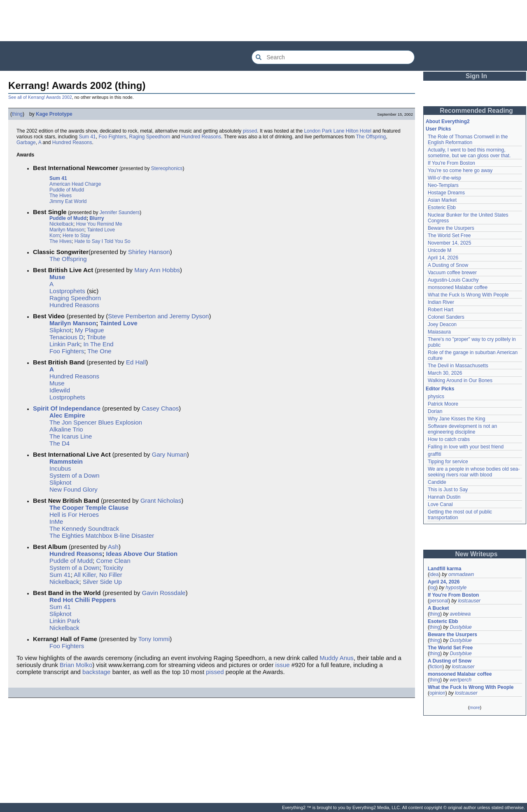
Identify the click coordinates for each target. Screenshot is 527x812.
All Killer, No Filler (98, 575)
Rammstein (66, 461)
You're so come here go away (460, 170)
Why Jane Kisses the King (456, 419)
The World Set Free (449, 236)
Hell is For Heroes (74, 514)
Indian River (441, 302)
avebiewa (460, 614)
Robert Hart (441, 310)
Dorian (435, 411)
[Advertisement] (263, 21)
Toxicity (113, 568)
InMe (56, 521)
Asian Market (442, 200)
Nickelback (61, 224)
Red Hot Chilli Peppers (83, 600)
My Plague (90, 330)
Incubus (60, 468)
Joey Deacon (442, 324)
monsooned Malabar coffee (458, 287)
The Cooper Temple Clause (89, 507)
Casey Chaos (160, 408)
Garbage (26, 142)
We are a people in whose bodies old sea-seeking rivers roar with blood (474, 472)
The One (99, 351)
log (433, 588)
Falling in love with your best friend (466, 447)
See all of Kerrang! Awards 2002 (40, 97)
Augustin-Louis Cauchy (453, 280)
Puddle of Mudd (67, 190)
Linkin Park (65, 344)
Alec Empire (67, 415)
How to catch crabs (449, 439)
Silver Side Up (102, 582)
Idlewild (60, 390)
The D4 (59, 443)
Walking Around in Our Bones (460, 380)
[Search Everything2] (333, 57)
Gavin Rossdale (164, 593)
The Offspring (371, 137)
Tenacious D (66, 337)
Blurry (97, 218)
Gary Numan (169, 454)
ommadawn (461, 574)
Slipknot (60, 330)
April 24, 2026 (444, 582)
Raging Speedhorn (149, 137)
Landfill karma (444, 569)
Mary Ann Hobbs (157, 270)
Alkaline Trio (66, 429)
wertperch (461, 680)
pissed (250, 131)
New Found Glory (73, 489)
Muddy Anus (337, 658)
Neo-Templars (443, 185)
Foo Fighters (112, 137)
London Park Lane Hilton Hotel (337, 131)
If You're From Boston (451, 163)
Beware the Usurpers (451, 228)
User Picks (438, 129)
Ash (113, 547)
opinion (437, 693)
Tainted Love (101, 230)
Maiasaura (439, 332)
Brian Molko (76, 665)
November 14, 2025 (449, 243)
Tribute (96, 337)
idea (434, 574)
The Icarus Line (71, 436)
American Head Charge (75, 184)
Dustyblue (461, 627)
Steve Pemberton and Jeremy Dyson (158, 316)
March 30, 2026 (445, 373)
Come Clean (113, 561)
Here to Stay (76, 236)
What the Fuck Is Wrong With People (468, 295)
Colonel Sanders (446, 317)
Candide (437, 482)
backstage (96, 672)
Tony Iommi (154, 639)
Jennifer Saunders (120, 212)
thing (17, 114)
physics (436, 397)
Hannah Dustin (444, 497)
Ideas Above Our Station (142, 554)
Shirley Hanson (149, 252)
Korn (55, 236)
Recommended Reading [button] (476, 111)
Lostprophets (67, 291)
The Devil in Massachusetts (458, 366)
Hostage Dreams (446, 193)
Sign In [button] (476, 76)
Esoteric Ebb (442, 208)
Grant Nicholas (161, 500)
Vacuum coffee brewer (452, 273)
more (475, 707)
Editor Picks (440, 389)
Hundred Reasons (201, 137)
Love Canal (440, 504)
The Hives (61, 196)
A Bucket (438, 608)
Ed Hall (136, 362)
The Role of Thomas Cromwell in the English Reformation (468, 140)
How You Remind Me (99, 224)
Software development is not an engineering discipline (462, 429)
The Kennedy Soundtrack (84, 528)
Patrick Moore (443, 404)
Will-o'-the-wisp (444, 178)
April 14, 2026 (443, 258)
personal (439, 601)
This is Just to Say (448, 490)
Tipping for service (448, 462)
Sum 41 (87, 137)
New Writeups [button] (477, 554)
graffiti (434, 454)
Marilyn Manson (67, 230)
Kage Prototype (54, 114)
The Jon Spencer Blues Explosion (96, 422)
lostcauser (469, 601)
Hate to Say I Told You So (103, 241)
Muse (57, 277)
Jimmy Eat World (68, 201)
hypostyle (456, 588)
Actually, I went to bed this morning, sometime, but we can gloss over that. (469, 153)
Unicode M (440, 250)
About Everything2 (448, 121)
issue (283, 665)
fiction (436, 667)
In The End (99, 344)
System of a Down (75, 475)
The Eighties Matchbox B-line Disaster (102, 535)
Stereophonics (167, 168)
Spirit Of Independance (67, 408)
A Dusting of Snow (448, 265)
